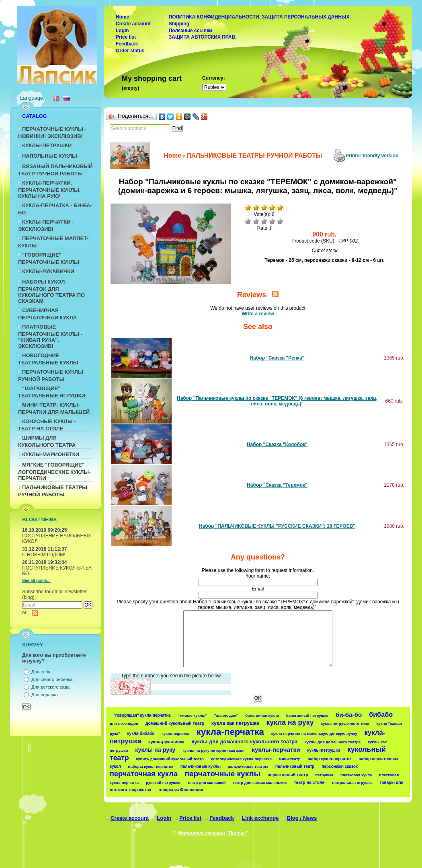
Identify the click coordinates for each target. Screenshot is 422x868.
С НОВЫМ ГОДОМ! (44, 555)
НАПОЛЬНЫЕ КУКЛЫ (50, 156)
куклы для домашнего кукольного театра (245, 742)
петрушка (324, 775)
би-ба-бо (349, 715)
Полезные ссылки (191, 31)
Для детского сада (50, 687)
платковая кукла (356, 775)
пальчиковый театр (295, 766)
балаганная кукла (262, 715)
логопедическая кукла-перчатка (241, 759)
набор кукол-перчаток (329, 759)
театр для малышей (206, 783)
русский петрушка (163, 783)
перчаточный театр (288, 775)
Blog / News (302, 818)
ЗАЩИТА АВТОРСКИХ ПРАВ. (203, 37)
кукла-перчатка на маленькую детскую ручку (314, 733)
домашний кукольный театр (175, 723)
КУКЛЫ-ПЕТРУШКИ (47, 145)
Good (272, 221)
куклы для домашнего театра (333, 742)
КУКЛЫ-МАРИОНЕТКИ (51, 454)
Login (122, 31)
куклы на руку (155, 750)
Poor (256, 221)
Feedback (127, 44)
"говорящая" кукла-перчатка (142, 715)
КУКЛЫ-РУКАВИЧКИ (48, 271)
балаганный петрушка (307, 715)
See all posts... (36, 581)
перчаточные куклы (223, 774)
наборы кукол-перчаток (151, 766)
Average (264, 221)
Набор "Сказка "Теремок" (277, 485)
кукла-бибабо (141, 733)
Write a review (258, 314)
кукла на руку (290, 722)
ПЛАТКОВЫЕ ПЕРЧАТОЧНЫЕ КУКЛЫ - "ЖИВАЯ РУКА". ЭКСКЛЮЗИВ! (50, 336)
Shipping (179, 24)
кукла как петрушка (235, 723)
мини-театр (290, 759)
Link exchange (260, 818)
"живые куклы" (192, 715)
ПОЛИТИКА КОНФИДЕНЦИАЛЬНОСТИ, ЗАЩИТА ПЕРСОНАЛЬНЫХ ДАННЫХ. (260, 17)
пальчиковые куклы (201, 766)
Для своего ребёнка (52, 679)
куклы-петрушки (324, 750)
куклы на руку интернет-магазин (213, 750)
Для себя (41, 672)
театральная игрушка (352, 783)
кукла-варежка (175, 733)
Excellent (280, 221)
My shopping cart (152, 78)
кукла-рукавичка (166, 742)
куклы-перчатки (276, 750)
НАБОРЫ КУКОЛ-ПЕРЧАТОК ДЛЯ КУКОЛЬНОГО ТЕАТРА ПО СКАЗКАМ (51, 291)
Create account (133, 24)
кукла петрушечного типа (345, 723)
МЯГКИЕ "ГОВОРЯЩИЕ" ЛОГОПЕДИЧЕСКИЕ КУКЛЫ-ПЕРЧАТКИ (54, 471)
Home (122, 17)
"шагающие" (226, 715)
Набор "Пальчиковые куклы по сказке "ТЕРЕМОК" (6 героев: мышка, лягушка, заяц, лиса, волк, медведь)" (277, 401)
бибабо (381, 714)
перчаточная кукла (144, 774)
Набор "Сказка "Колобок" (277, 444)
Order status (130, 51)
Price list (126, 37)
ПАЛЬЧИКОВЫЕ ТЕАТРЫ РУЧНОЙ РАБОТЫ (254, 155)
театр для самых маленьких (260, 783)
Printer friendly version (372, 156)
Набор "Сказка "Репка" (277, 358)
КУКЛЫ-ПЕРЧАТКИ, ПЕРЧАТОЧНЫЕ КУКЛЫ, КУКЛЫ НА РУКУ (49, 189)
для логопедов (124, 723)
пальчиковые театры (248, 766)
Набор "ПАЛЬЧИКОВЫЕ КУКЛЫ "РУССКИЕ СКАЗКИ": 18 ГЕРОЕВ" (277, 526)
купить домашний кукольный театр (170, 759)
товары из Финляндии (181, 790)
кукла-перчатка (230, 732)
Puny (248, 221)
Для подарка (45, 695)
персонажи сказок (340, 766)
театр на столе (309, 782)
